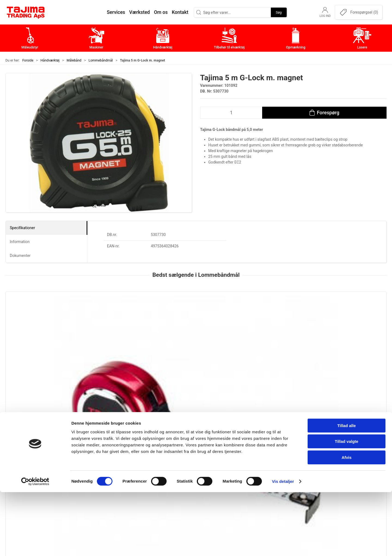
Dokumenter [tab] (20, 256)
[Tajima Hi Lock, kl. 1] (42, 320)
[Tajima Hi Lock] (196, 320)
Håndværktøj (50, 60)
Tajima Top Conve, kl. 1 (107, 354)
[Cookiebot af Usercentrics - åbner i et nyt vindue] (35, 545)
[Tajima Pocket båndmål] (273, 320)
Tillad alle (347, 489)
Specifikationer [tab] (22, 228)
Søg (279, 12)
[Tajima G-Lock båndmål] (350, 320)
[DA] (26, 12)
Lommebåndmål (101, 60)
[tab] (191, 392)
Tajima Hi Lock (177, 354)
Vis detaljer (283, 545)
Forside (28, 60)
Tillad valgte (347, 506)
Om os (276, 456)
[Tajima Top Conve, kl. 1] (119, 320)
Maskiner (152, 464)
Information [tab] (20, 242)
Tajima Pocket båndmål (261, 354)
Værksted (279, 473)
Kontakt (277, 464)
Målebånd (74, 60)
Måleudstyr (154, 456)
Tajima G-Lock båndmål (339, 354)
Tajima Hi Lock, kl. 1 (27, 354)
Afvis (347, 521)
